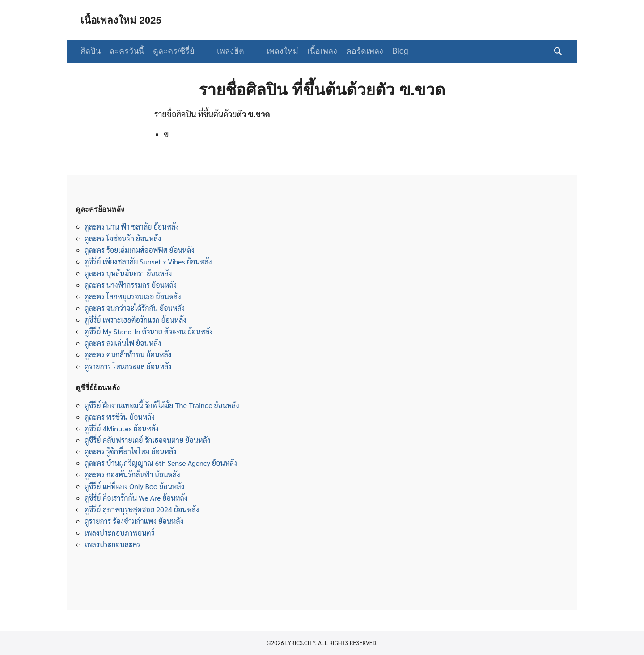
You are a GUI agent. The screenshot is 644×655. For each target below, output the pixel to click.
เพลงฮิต (226, 51)
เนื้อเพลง (313, 51)
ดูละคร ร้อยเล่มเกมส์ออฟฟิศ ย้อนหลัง (140, 250)
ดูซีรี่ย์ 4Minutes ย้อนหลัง (122, 428)
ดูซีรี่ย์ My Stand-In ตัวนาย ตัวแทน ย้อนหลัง (149, 331)
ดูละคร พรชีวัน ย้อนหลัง (120, 417)
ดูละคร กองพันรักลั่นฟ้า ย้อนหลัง (132, 474)
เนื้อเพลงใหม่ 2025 (124, 20)
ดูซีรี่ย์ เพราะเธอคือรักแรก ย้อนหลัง (136, 320)
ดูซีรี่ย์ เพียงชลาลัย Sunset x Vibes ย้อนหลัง (148, 262)
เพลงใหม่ (273, 51)
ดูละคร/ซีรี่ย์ (174, 51)
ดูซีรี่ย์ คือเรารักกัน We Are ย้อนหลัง (136, 498)
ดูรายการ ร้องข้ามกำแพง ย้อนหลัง (134, 521)
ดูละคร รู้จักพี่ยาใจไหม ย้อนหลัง (131, 451)
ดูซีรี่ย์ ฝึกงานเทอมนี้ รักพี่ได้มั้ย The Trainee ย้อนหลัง (162, 405)
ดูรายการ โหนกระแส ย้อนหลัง (128, 366)
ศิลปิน (91, 51)
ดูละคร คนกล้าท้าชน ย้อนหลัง (128, 355)
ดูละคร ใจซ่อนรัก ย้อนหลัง (123, 238)
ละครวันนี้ (127, 51)
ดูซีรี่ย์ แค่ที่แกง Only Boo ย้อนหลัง (134, 486)
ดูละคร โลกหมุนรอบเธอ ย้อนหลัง (133, 296)
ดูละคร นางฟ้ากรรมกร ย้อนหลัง (131, 285)
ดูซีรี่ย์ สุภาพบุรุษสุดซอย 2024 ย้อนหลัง (142, 509)
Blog (391, 51)
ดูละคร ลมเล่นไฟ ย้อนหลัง (123, 343)
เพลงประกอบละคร (112, 544)
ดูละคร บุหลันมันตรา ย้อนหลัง (128, 273)
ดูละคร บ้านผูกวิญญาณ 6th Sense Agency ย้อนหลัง (161, 463)
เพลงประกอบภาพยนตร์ (119, 533)
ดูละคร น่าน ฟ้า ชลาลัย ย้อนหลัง (132, 227)
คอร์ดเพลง (356, 51)
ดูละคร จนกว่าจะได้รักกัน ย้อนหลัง (135, 308)
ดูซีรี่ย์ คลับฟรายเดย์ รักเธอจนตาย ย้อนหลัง (147, 440)
